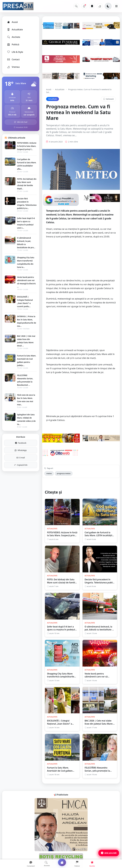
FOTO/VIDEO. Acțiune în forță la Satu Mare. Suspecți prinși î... (27, 146)
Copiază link (21, 465)
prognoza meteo (64, 473)
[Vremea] (100, 6)
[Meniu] (116, 6)
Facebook (21, 443)
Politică (13, 44)
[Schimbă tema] (108, 6)
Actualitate (15, 30)
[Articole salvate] (92, 6)
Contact (13, 59)
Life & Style (15, 52)
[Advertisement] (81, 260)
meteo (49, 473)
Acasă (12, 22)
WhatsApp (21, 450)
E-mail (21, 458)
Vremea (13, 67)
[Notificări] (84, 6)
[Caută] (76, 6)
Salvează (108, 99)
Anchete (14, 37)
